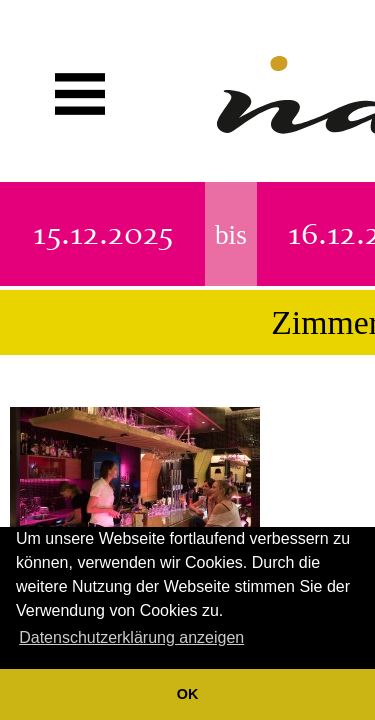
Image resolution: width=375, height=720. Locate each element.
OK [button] (188, 694)
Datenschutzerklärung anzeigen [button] (131, 637)
